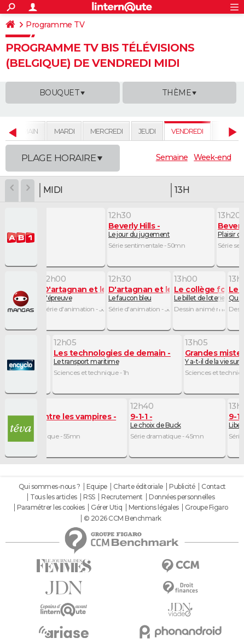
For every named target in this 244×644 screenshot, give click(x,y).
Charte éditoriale (138, 487)
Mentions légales (154, 508)
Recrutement (122, 497)
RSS (89, 497)
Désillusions (63, 421)
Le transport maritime (112, 357)
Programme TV (55, 25)
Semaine (172, 157)
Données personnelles (182, 497)
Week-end (212, 157)
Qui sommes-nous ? (50, 487)
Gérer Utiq (106, 508)
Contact (214, 487)
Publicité (182, 487)
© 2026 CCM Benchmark (123, 518)
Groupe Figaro (207, 508)
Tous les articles (54, 497)
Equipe (97, 487)
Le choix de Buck (156, 421)
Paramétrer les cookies (51, 508)
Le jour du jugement (139, 230)
